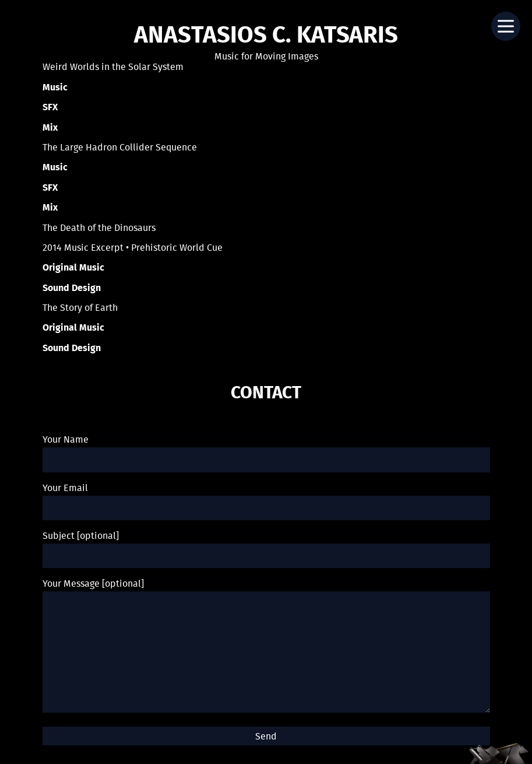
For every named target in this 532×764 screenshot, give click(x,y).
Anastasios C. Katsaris (266, 36)
